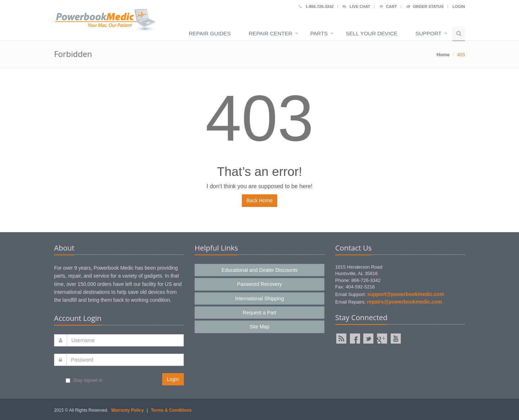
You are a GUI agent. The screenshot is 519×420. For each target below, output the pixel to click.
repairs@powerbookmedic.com (404, 302)
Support (429, 33)
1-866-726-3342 (316, 6)
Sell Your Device (371, 33)
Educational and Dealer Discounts (260, 270)
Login (459, 6)
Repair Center (270, 33)
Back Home (259, 200)
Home (443, 55)
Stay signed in (84, 380)
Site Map (259, 327)
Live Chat (356, 6)
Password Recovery (260, 284)
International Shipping (259, 299)
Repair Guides (210, 33)
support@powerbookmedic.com (406, 294)
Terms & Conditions (171, 410)
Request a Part (259, 313)
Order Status (425, 6)
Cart (388, 6)
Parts (319, 33)
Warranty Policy (128, 410)
